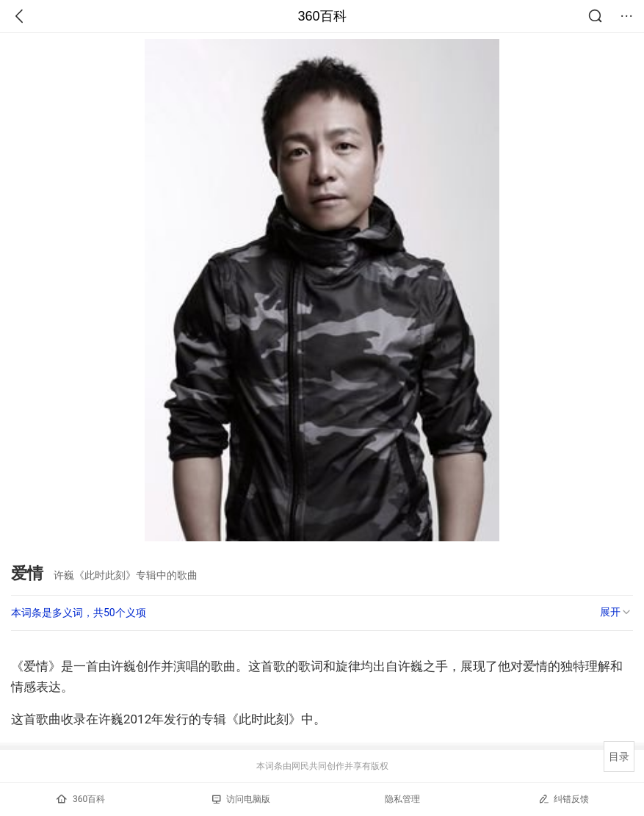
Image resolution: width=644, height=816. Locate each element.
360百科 (322, 16)
